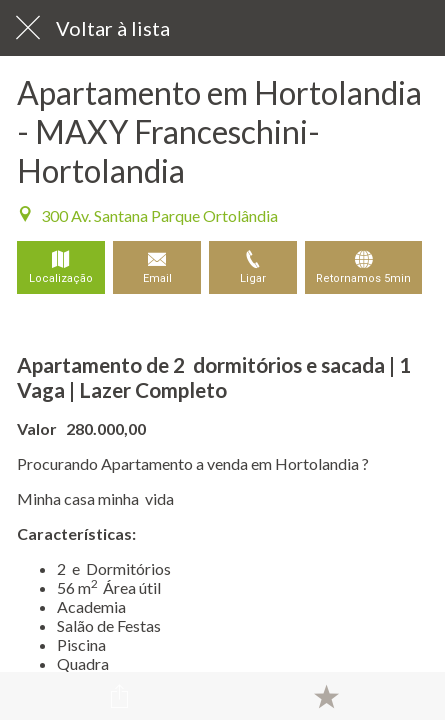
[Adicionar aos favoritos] (326, 696)
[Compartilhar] (119, 696)
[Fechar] (28, 28)
